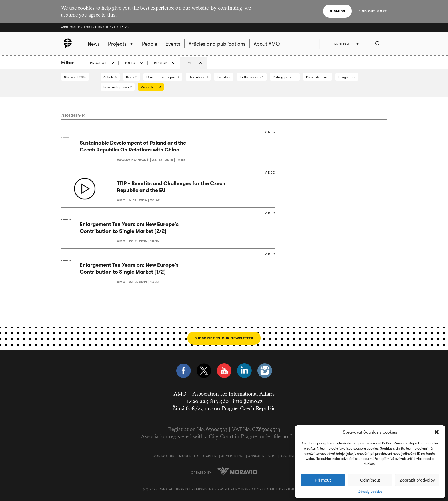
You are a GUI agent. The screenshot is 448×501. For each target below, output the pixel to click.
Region (161, 63)
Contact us (163, 456)
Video (149, 88)
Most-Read (189, 456)
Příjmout (323, 480)
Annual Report (262, 456)
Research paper (118, 87)
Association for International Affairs (95, 27)
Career (210, 456)
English (342, 44)
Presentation (318, 77)
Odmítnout (370, 480)
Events (224, 77)
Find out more (373, 11)
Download (198, 77)
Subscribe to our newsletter (224, 338)
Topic (130, 63)
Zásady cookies (370, 492)
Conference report (163, 77)
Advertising (233, 456)
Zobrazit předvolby (417, 480)
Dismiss (337, 11)
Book (132, 77)
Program (347, 77)
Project (98, 63)
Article (110, 77)
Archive (288, 456)
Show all (75, 77)
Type (190, 63)
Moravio (237, 471)
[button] (437, 432)
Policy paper (285, 77)
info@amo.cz (248, 401)
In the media (252, 77)
